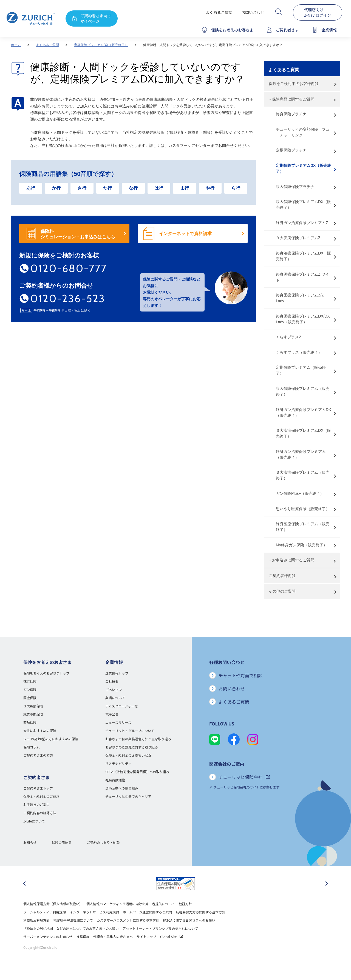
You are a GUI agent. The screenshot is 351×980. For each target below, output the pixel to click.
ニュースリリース (118, 722)
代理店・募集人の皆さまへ (113, 937)
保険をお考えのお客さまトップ (46, 673)
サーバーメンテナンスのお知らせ (48, 937)
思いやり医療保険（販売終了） (303, 509)
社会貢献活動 (115, 780)
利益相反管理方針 (36, 920)
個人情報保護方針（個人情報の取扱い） (53, 904)
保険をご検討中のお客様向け (294, 84)
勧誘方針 (185, 904)
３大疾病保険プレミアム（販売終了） (303, 475)
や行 (210, 188)
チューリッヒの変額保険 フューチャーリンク (303, 132)
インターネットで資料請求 (185, 234)
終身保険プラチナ (291, 114)
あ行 (31, 188)
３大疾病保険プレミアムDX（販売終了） (303, 433)
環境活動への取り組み (122, 788)
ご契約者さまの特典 (38, 755)
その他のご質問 (282, 591)
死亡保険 (30, 681)
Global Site (172, 937)
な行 (133, 188)
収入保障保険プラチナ (295, 187)
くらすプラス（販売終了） (299, 352)
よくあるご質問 (219, 12)
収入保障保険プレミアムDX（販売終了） (303, 205)
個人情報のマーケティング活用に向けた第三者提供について (131, 904)
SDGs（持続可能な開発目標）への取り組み (137, 772)
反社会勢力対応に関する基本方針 (200, 912)
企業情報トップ (117, 673)
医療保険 (30, 698)
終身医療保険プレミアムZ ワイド (302, 277)
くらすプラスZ (289, 337)
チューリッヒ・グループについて (130, 731)
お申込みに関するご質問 (293, 560)
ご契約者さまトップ (38, 788)
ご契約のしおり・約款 (103, 842)
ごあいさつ (114, 689)
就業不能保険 (33, 714)
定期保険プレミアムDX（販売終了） (101, 45)
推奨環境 (83, 937)
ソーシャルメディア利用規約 (45, 912)
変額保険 (30, 722)
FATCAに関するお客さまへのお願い (189, 920)
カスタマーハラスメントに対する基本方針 (128, 920)
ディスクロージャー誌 (121, 706)
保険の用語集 (62, 842)
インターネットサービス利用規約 (94, 912)
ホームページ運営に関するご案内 (147, 912)
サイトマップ (146, 937)
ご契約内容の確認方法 (40, 813)
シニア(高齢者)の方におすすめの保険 (51, 739)
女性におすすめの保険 (40, 731)
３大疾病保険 (33, 706)
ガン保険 (30, 689)
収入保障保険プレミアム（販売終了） (303, 391)
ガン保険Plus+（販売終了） (300, 493)
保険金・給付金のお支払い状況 (128, 755)
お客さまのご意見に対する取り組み (132, 747)
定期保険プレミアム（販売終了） (301, 370)
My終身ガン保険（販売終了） (302, 545)
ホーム (16, 45)
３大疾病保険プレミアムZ (298, 238)
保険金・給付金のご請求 (41, 796)
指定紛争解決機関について (73, 920)
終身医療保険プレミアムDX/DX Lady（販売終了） (303, 319)
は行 (159, 188)
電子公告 (112, 714)
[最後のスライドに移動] (24, 884)
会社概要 (112, 681)
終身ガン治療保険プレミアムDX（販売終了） (303, 412)
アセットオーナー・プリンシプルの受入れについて (160, 928)
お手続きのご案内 (36, 805)
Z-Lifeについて (34, 821)
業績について (115, 698)
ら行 (236, 188)
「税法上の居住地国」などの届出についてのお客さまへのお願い (71, 928)
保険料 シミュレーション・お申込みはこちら (78, 234)
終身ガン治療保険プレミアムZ (302, 223)
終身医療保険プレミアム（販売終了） (303, 527)
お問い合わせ (253, 12)
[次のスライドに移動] (327, 884)
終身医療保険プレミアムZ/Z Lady (300, 298)
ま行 (185, 188)
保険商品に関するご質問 (293, 99)
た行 (107, 188)
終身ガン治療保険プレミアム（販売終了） (301, 454)
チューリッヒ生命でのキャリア (128, 796)
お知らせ (30, 842)
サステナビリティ (118, 763)
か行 (56, 188)
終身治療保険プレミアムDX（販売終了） (303, 256)
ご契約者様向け (282, 576)
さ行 (82, 188)
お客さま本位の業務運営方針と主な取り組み (138, 739)
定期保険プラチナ (291, 150)
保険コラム (32, 747)
